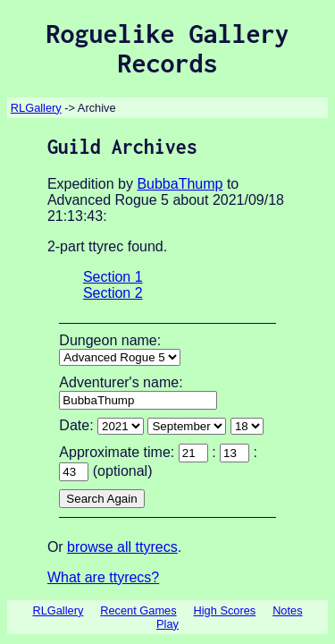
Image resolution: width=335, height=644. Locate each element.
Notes (287, 610)
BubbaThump (180, 184)
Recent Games (138, 610)
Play (167, 624)
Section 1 (113, 277)
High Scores (225, 610)
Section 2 (113, 293)
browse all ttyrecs (122, 547)
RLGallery (36, 108)
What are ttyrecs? (103, 577)
